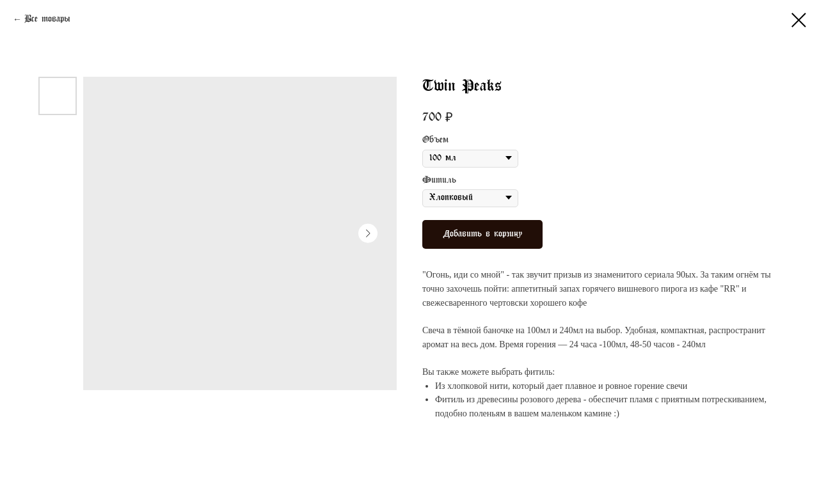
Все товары (47, 20)
